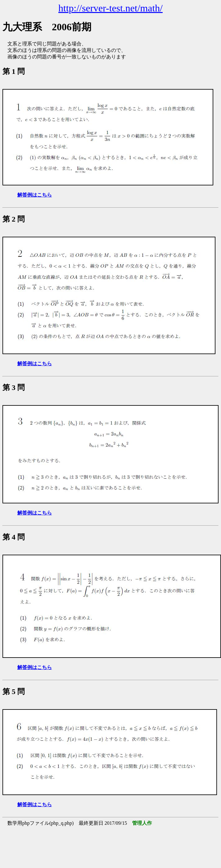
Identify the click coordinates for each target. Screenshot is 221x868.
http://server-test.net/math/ (111, 8)
